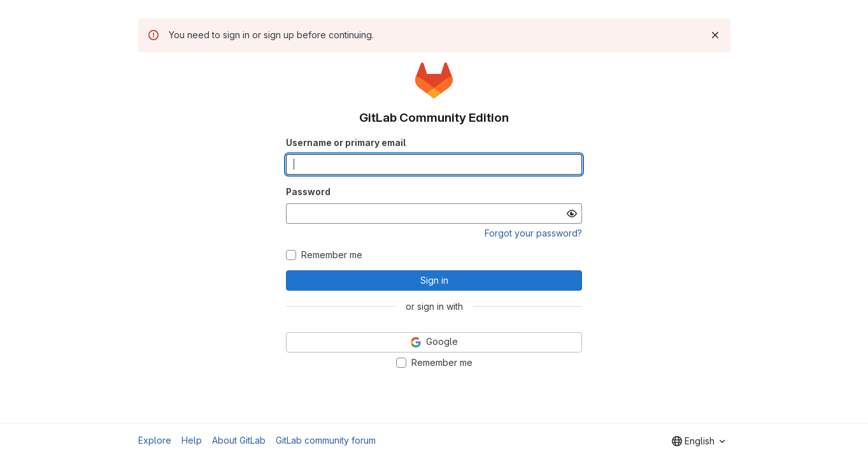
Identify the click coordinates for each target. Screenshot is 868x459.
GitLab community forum (326, 440)
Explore (155, 440)
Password (308, 192)
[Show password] (572, 214)
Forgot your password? (533, 233)
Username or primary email (346, 142)
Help (192, 440)
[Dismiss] (715, 35)
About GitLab (239, 440)
